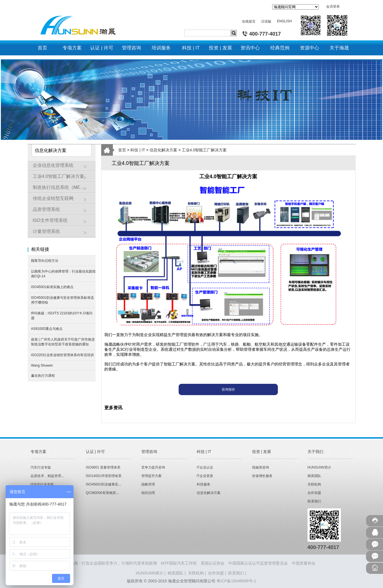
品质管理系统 (63, 212)
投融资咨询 (261, 467)
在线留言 (249, 21)
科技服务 (204, 484)
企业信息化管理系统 (63, 167)
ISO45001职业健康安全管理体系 (111, 484)
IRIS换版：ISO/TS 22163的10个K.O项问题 (62, 316)
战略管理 (148, 484)
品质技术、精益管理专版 (49, 476)
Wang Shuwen (42, 365)
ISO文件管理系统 (63, 223)
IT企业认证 (205, 467)
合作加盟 (314, 493)
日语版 (266, 21)
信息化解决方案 (163, 150)
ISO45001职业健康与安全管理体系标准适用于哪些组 (62, 300)
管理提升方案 (152, 476)
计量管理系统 (63, 234)
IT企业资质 (205, 476)
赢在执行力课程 (43, 376)
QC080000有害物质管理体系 (108, 493)
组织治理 (148, 493)
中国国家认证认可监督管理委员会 (258, 563)
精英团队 (314, 476)
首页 (122, 150)
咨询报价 (228, 389)
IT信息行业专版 (42, 484)
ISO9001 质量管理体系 (103, 467)
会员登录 (333, 6)
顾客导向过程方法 (45, 261)
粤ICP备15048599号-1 (236, 581)
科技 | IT (138, 150)
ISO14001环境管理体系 (104, 476)
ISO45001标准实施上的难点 (52, 287)
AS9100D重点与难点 (47, 329)
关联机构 (314, 484)
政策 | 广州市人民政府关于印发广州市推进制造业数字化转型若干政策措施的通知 (63, 342)
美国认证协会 (213, 563)
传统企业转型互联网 (63, 201)
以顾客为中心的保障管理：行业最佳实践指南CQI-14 (63, 274)
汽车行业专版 (41, 467)
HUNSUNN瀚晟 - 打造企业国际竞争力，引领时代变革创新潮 (103, 563)
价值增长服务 (262, 476)
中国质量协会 (304, 563)
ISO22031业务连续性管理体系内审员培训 (62, 355)
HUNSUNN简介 (319, 467)
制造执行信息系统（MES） (63, 190)
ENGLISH (284, 21)
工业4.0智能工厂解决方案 (63, 178)
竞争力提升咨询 (153, 467)
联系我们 (314, 501)
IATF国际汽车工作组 (179, 563)
